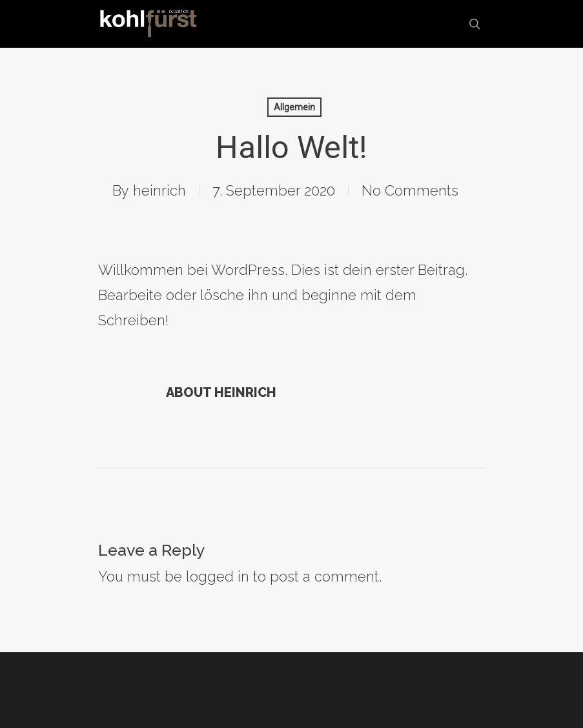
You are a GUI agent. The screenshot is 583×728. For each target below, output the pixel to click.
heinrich (159, 190)
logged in (218, 576)
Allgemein (294, 107)
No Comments (410, 190)
